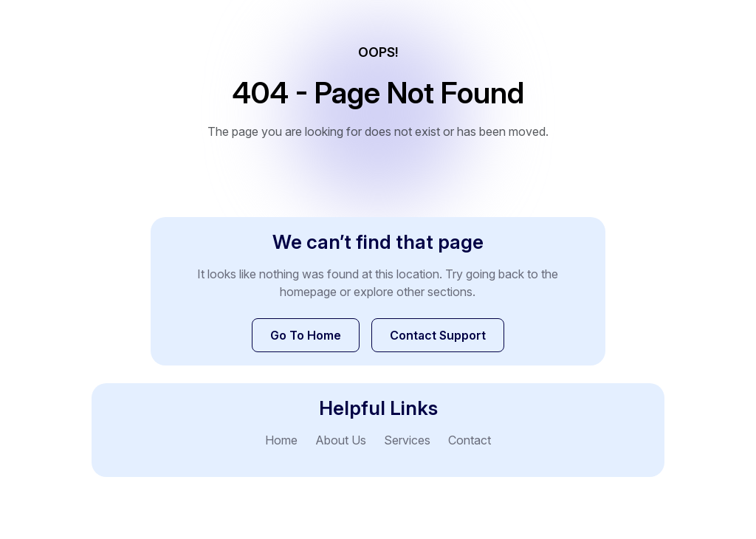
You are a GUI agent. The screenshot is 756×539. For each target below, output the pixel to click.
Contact (470, 440)
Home (281, 440)
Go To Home (306, 335)
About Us (341, 440)
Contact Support (438, 335)
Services (407, 440)
